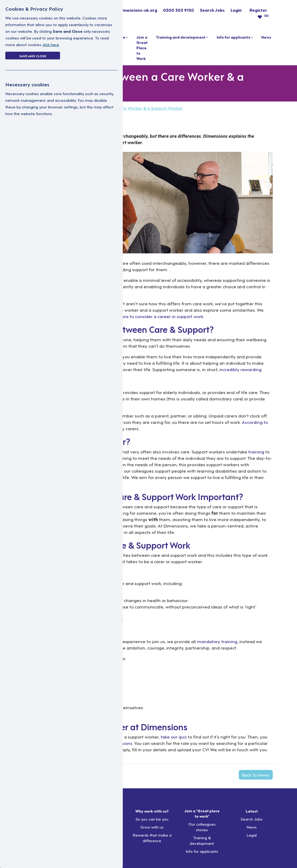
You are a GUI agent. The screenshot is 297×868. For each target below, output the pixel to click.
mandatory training (217, 641)
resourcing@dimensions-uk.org (125, 10)
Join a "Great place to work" (202, 813)
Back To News (256, 775)
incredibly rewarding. (241, 369)
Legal (252, 835)
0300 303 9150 (179, 10)
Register (258, 10)
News (266, 37)
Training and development (181, 37)
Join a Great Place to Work (142, 48)
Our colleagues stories (202, 827)
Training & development (202, 840)
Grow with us (152, 827)
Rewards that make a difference (152, 838)
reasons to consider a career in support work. (159, 316)
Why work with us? (152, 811)
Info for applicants (233, 37)
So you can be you (152, 819)
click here (51, 44)
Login (236, 10)
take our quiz (174, 737)
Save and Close (33, 56)
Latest (252, 811)
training (256, 451)
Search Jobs (212, 10)
